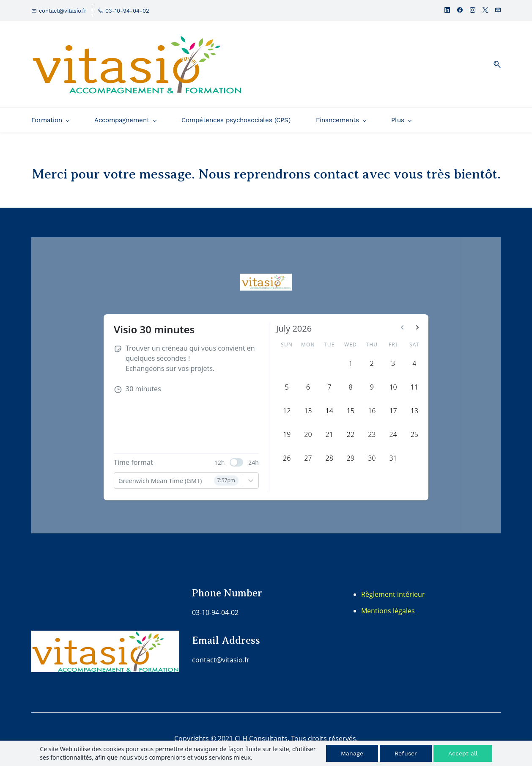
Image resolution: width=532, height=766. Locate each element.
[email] (498, 11)
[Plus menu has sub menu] (454, 120)
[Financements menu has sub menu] (341, 120)
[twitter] (485, 11)
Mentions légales (388, 611)
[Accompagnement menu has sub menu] (125, 120)
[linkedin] (447, 11)
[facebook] (460, 11)
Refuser (406, 753)
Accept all (463, 753)
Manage (352, 753)
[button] (494, 65)
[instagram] (473, 11)
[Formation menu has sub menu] (50, 120)
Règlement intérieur (393, 594)
